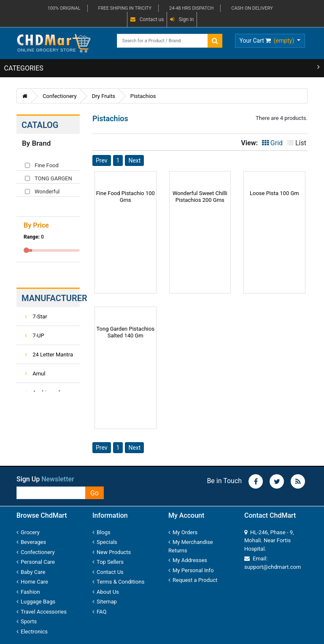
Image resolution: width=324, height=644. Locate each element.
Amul (35, 374)
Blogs (101, 532)
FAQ (99, 612)
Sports (27, 621)
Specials (105, 542)
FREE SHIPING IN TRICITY (125, 8)
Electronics (32, 632)
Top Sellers (108, 562)
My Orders (183, 532)
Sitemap (105, 602)
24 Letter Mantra (49, 355)
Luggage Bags (36, 602)
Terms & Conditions (118, 582)
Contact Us (108, 572)
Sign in (182, 19)
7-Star (36, 317)
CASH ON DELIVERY (252, 8)
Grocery (28, 532)
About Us (106, 592)
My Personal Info (191, 570)
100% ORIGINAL (64, 8)
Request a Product (193, 580)
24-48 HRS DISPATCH (191, 8)
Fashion (28, 592)
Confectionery (60, 96)
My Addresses (188, 560)
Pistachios (143, 96)
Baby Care (31, 572)
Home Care (32, 582)
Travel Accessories (42, 612)
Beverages (31, 542)
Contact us (147, 19)
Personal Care (36, 562)
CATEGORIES (162, 68)
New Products (112, 552)
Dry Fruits (104, 96)
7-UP (35, 336)
